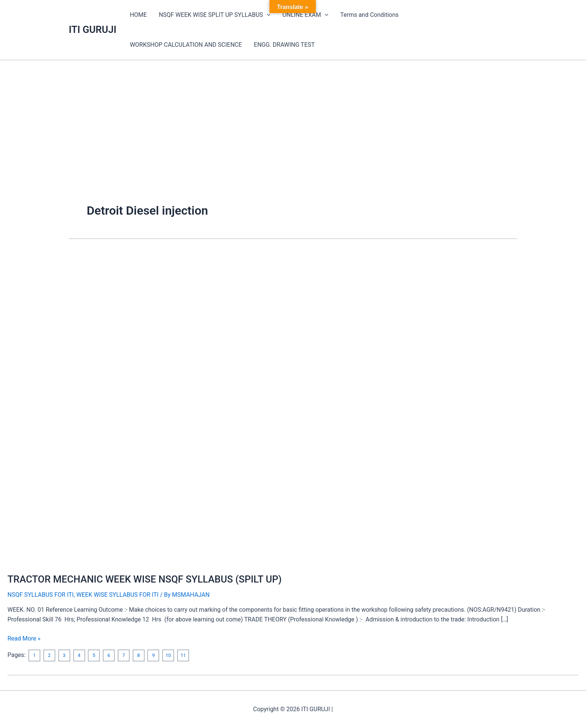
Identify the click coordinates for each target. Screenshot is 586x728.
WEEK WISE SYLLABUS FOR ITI (117, 595)
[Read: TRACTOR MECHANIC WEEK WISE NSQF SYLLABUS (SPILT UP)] (139, 407)
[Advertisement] (293, 116)
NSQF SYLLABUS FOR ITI (41, 595)
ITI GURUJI (92, 30)
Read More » (24, 638)
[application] (267, 15)
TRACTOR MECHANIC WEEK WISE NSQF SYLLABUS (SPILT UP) (145, 579)
